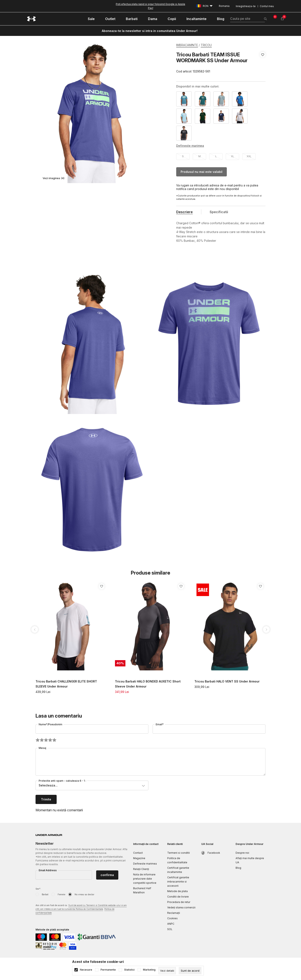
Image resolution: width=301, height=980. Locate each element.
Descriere (184, 212)
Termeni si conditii (179, 853)
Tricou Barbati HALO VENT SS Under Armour (227, 681)
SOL (170, 929)
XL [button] (233, 156)
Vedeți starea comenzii (181, 907)
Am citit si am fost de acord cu (81, 909)
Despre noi (242, 853)
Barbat (45, 894)
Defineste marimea (145, 864)
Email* (160, 724)
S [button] (183, 156)
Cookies (172, 918)
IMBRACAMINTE (187, 45)
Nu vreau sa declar (84, 894)
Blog (238, 868)
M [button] (200, 156)
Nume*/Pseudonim (50, 724)
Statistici (129, 970)
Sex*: (38, 889)
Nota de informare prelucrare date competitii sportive (145, 879)
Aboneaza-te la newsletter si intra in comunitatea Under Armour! (150, 31)
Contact (138, 853)
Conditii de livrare (178, 897)
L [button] (216, 156)
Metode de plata (177, 891)
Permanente (108, 970)
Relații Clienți (141, 869)
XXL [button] (249, 156)
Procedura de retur (179, 902)
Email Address (48, 870)
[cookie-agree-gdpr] (190, 971)
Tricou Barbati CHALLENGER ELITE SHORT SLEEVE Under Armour (66, 684)
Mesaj (42, 748)
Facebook (214, 853)
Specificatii (219, 212)
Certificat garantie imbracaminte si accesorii (178, 882)
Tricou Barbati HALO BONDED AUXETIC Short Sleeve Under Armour (148, 684)
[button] (263, 63)
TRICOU (206, 45)
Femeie (61, 894)
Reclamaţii (174, 913)
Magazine (139, 858)
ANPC (171, 924)
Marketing (149, 970)
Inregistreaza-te (246, 6)
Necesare (86, 970)
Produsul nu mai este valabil (202, 172)
